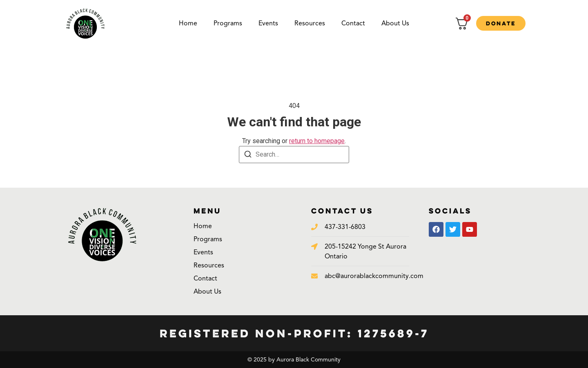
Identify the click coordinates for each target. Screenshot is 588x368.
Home (188, 23)
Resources (310, 23)
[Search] (248, 156)
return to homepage (317, 141)
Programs (228, 23)
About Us (395, 23)
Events (268, 23)
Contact (353, 23)
